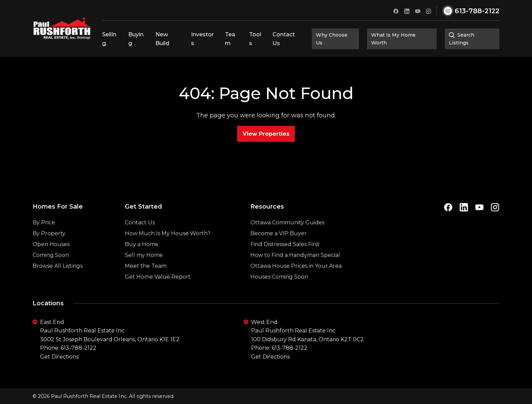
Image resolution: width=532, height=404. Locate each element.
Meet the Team (146, 279)
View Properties (266, 134)
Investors (202, 39)
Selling (109, 39)
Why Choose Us (332, 39)
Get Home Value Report (158, 290)
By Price (44, 236)
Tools (255, 39)
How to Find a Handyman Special (295, 268)
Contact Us (284, 39)
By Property (49, 247)
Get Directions (59, 357)
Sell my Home (144, 268)
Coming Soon (51, 268)
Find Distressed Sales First (285, 258)
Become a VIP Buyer (279, 247)
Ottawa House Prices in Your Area (296, 279)
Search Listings (462, 39)
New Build (162, 39)
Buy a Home (142, 258)
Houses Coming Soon (279, 290)
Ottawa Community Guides (287, 236)
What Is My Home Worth (393, 39)
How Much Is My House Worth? (168, 247)
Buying (136, 39)
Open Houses (51, 258)
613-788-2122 (79, 348)
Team (230, 39)
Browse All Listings (58, 279)
